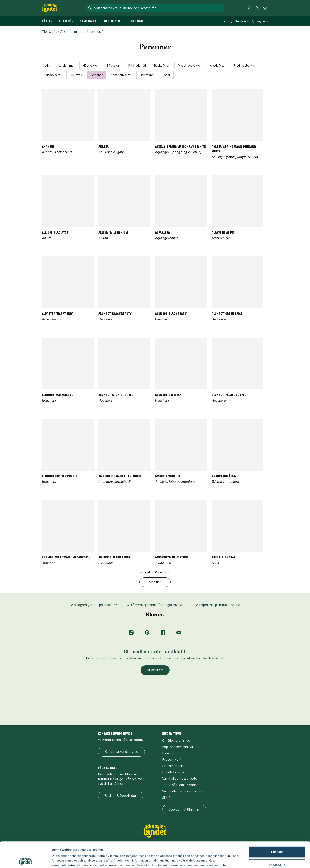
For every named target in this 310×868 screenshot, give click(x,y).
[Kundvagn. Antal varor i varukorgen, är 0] (264, 8)
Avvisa (277, 852)
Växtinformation (72, 32)
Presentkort (172, 760)
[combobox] (159, 8)
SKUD (166, 798)
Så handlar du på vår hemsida (184, 791)
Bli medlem (155, 670)
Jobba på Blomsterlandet (181, 785)
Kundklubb (242, 21)
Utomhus (94, 32)
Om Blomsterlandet (177, 741)
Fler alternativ (62, 860)
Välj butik (260, 21)
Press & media (173, 766)
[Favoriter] (249, 8)
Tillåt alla (277, 826)
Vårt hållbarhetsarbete (180, 779)
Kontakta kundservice (121, 752)
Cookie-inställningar (184, 809)
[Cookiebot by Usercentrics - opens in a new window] (26, 860)
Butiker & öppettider (121, 796)
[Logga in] (257, 8)
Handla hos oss (173, 772)
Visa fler (155, 582)
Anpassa (277, 839)
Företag (227, 21)
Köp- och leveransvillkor (181, 747)
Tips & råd (50, 32)
